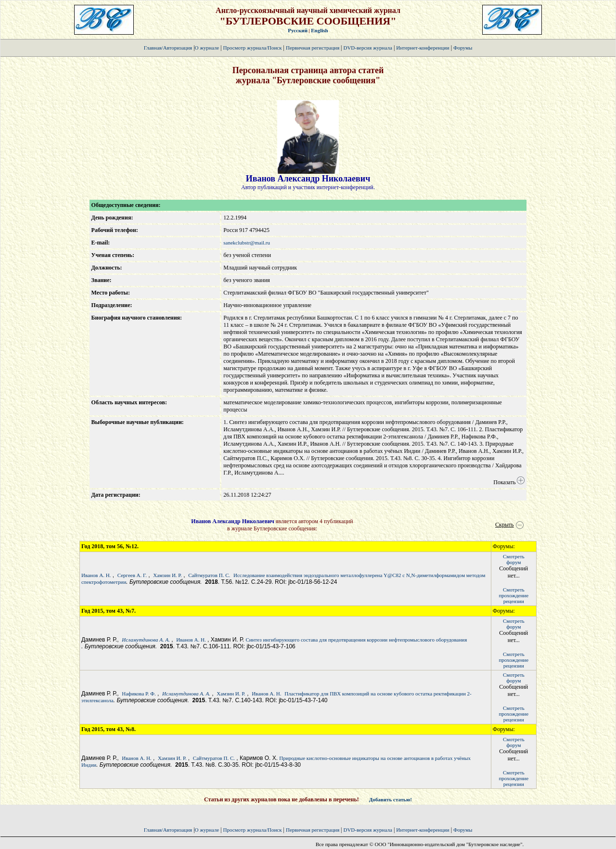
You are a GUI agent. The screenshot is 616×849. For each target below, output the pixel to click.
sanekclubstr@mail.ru (247, 243)
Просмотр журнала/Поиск (252, 48)
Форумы (463, 48)
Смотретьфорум (514, 559)
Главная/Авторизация (168, 48)
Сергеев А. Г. (132, 575)
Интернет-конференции (423, 48)
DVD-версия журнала (367, 48)
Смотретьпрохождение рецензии (513, 595)
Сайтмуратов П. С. (209, 575)
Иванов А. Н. (96, 575)
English (319, 30)
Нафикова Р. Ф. (139, 694)
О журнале (207, 48)
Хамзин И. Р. (167, 575)
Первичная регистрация (313, 48)
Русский (298, 30)
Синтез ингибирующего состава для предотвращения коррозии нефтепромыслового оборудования (356, 640)
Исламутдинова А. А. (146, 640)
